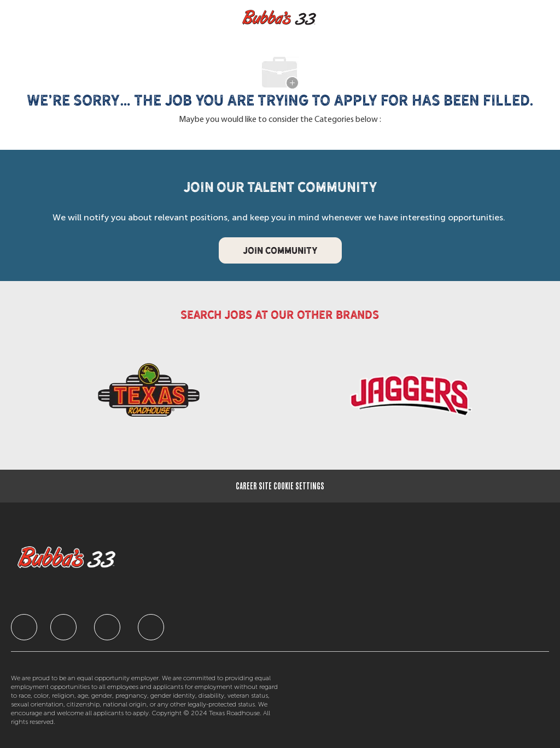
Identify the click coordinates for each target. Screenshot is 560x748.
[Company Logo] (279, 18)
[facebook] (24, 627)
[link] (149, 395)
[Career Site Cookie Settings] (280, 486)
